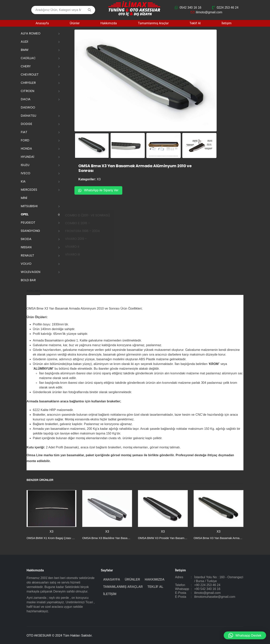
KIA (23, 181)
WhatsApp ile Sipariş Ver (98, 190)
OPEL (25, 214)
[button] (245, 635)
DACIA (26, 99)
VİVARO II (77, 247)
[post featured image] (51, 509)
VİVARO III (78, 254)
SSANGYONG (30, 231)
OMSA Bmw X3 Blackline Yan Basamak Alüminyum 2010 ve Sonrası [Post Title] (126, 538)
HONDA (26, 149)
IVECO (25, 173)
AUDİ (24, 42)
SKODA (26, 239)
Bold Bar (28, 280)
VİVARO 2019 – (81, 239)
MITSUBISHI (29, 206)
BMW (25, 50)
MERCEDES (29, 190)
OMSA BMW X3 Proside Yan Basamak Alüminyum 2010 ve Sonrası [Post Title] (181, 538)
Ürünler (75, 23)
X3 (99, 179)
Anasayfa (42, 23)
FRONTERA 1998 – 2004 (88, 231)
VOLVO (26, 264)
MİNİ (24, 198)
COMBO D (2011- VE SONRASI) (93, 215)
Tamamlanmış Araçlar (153, 23)
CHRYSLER (28, 83)
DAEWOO (28, 107)
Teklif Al (195, 23)
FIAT (24, 132)
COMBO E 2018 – (83, 223)
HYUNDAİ (27, 157)
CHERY (26, 66)
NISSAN (26, 247)
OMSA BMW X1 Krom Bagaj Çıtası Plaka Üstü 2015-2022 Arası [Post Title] (67, 538)
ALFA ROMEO (31, 33)
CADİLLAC (28, 58)
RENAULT (27, 255)
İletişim (227, 23)
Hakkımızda (109, 23)
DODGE (26, 124)
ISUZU (25, 165)
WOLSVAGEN (30, 272)
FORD (25, 140)
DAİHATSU (28, 116)
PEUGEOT (28, 223)
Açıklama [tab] (33, 291)
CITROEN (27, 91)
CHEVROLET (30, 75)
